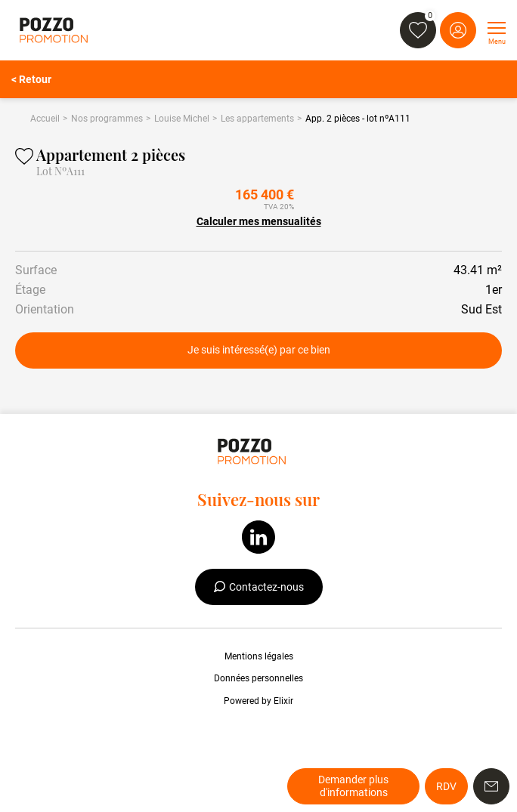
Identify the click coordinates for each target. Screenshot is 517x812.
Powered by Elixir (258, 701)
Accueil (45, 119)
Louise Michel (182, 119)
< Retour (31, 79)
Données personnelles (258, 678)
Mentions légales (259, 656)
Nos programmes (107, 119)
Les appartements (257, 119)
